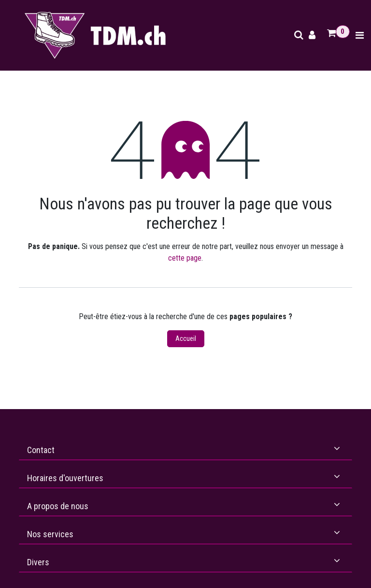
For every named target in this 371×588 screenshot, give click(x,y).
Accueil (186, 338)
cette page (185, 258)
